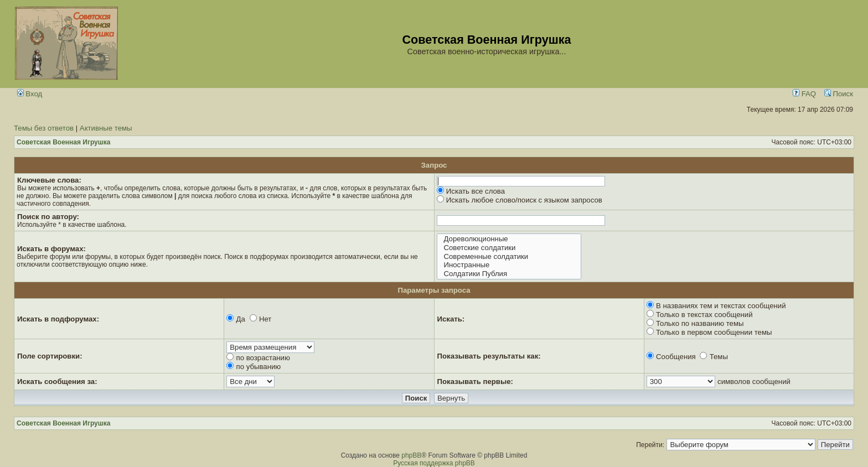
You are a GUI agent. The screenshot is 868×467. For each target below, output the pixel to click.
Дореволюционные (509, 239)
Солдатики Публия (509, 274)
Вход (30, 94)
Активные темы (106, 128)
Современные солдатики (509, 257)
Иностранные (509, 265)
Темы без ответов (44, 128)
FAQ (804, 94)
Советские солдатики (509, 248)
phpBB (411, 455)
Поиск (839, 94)
